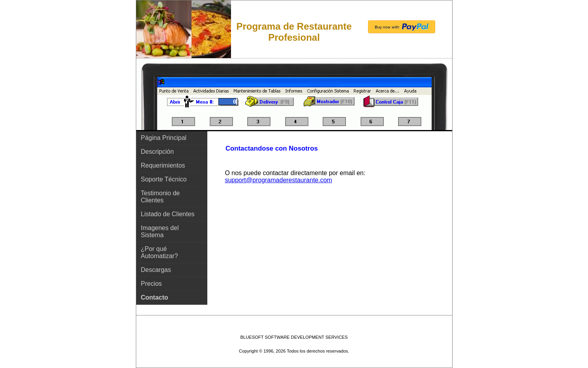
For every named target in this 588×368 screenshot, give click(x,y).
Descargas (156, 270)
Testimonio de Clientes (161, 197)
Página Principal (164, 138)
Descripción (158, 152)
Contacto (155, 297)
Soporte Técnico (164, 179)
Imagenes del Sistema (160, 231)
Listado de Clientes (168, 214)
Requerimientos (163, 165)
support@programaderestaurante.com (278, 180)
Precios (151, 284)
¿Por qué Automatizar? (160, 252)
